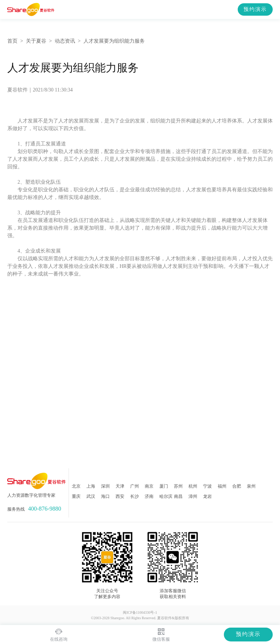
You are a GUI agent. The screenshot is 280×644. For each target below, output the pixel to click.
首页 (12, 41)
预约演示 (255, 9)
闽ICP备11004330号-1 (140, 612)
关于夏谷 (36, 41)
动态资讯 (65, 41)
